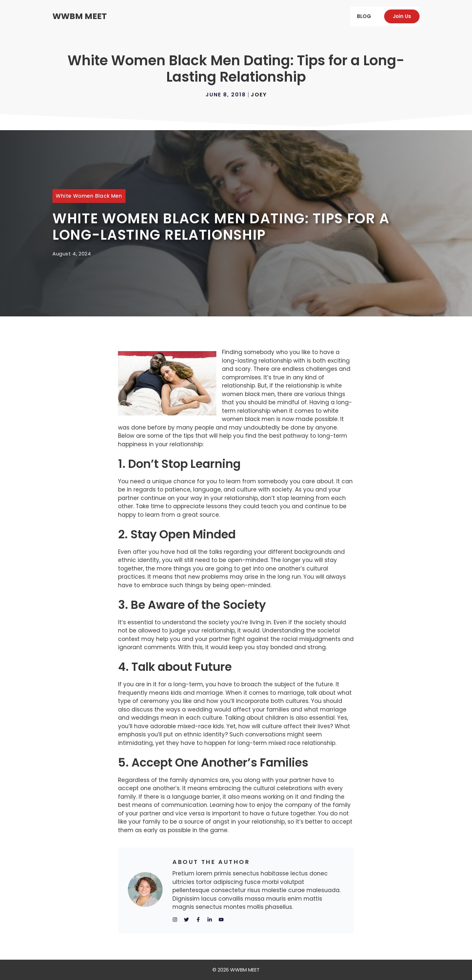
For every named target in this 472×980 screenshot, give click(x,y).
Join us (402, 16)
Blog (364, 16)
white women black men (89, 196)
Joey (259, 95)
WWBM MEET (80, 16)
